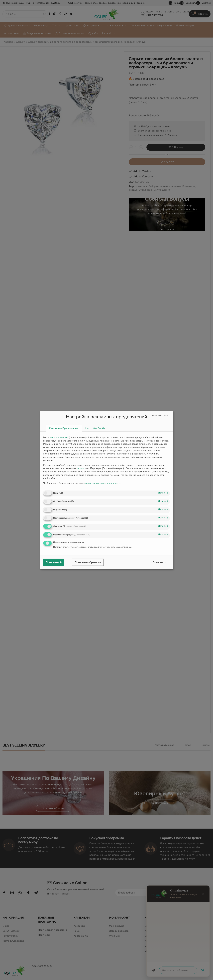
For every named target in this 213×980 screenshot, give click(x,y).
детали (163, 493)
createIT (166, 415)
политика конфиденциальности (103, 483)
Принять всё (54, 562)
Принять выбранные (88, 562)
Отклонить (159, 562)
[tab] (64, 429)
